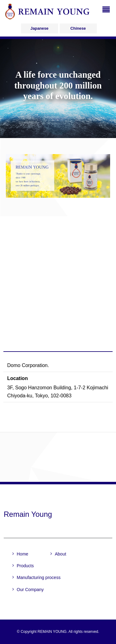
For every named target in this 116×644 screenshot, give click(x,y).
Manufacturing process (39, 577)
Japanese (39, 28)
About (60, 554)
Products (25, 566)
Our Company (30, 590)
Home (22, 554)
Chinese (78, 28)
